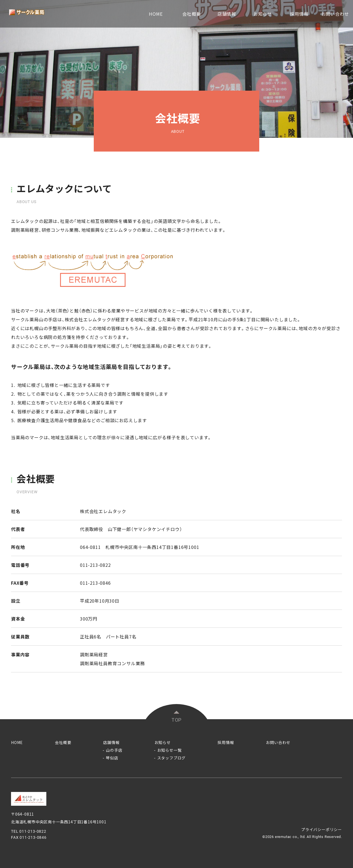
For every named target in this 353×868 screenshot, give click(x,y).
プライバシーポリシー (322, 829)
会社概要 (192, 14)
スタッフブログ (172, 758)
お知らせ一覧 (169, 750)
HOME (156, 14)
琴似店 (112, 758)
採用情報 (299, 14)
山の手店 (114, 750)
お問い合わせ (335, 14)
